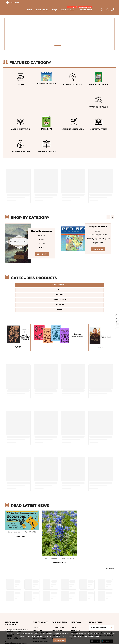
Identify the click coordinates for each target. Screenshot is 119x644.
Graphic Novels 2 (98, 226)
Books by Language (42, 231)
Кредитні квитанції (56, 617)
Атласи (98, 231)
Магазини (37, 630)
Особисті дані (58, 610)
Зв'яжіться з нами (41, 624)
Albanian (42, 236)
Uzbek (42, 240)
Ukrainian (97, 285)
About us (37, 618)
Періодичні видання (75, 614)
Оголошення (14, 515)
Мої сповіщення (59, 630)
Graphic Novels (22, 285)
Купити (18, 329)
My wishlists (57, 627)
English (42, 244)
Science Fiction (22, 292)
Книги (73, 610)
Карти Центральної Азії (98, 235)
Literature (59, 292)
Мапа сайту (38, 627)
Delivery (36, 610)
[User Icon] (107, 10)
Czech (59, 285)
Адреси (55, 621)
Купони (55, 624)
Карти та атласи (77, 618)
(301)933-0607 (13, 629)
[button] (58, 46)
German (97, 292)
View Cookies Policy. (92, 636)
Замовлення (57, 613)
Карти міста (98, 243)
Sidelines (74, 621)
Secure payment (40, 621)
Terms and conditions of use (40, 614)
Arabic (42, 247)
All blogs (110, 551)
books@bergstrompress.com (16, 626)
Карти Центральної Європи (98, 239)
